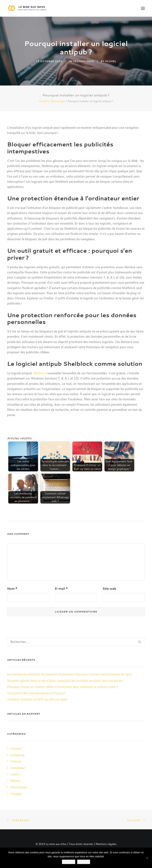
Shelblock (39, 373)
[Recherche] (76, 642)
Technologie (83, 61)
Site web (109, 589)
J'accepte (69, 862)
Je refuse (84, 862)
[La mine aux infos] (28, 8)
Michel (111, 61)
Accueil (43, 101)
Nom (12, 589)
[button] (143, 8)
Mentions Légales (106, 844)
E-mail (61, 589)
